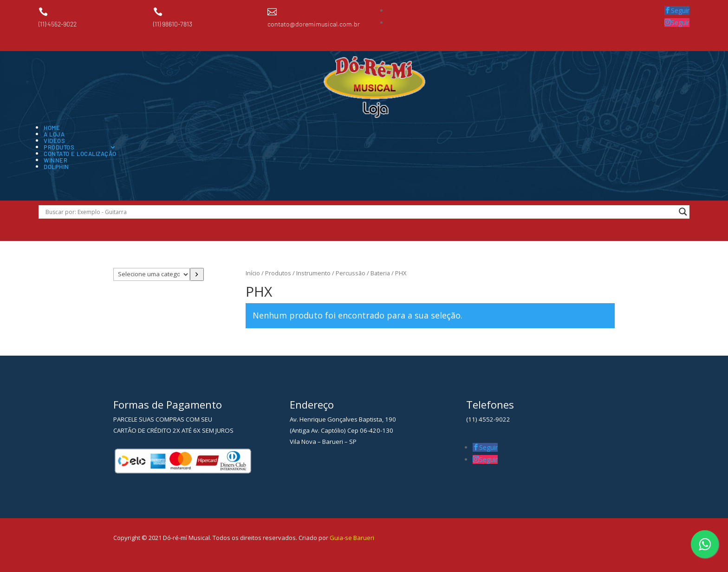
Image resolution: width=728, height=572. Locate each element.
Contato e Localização (80, 154)
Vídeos (54, 141)
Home (52, 128)
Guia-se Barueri (351, 538)
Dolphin (56, 167)
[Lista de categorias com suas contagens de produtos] (152, 274)
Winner (55, 160)
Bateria (380, 273)
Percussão (351, 273)
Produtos (59, 147)
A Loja (54, 134)
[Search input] (360, 212)
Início (253, 273)
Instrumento (313, 273)
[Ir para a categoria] (197, 274)
